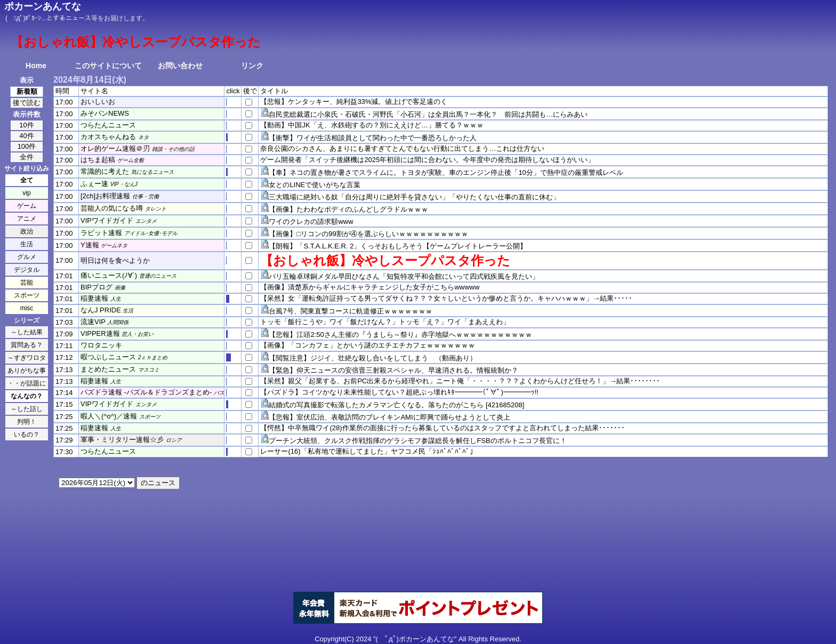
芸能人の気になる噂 (112, 208)
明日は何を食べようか (115, 260)
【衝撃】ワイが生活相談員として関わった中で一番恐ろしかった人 (373, 138)
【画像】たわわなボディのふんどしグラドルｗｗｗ (348, 209)
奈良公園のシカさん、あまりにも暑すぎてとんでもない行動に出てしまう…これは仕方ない (402, 148)
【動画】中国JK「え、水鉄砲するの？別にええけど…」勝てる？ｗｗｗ (372, 125)
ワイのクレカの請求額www (311, 222)
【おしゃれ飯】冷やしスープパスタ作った (385, 260)
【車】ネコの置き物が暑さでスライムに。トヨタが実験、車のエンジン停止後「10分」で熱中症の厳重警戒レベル (446, 172)
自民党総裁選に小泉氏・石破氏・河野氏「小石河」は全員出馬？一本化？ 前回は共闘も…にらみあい (428, 114)
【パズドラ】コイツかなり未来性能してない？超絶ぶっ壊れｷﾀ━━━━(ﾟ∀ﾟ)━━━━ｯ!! (399, 392)
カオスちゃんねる (108, 137)
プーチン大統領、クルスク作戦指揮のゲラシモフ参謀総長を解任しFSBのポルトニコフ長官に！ (417, 441)
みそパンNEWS (105, 113)
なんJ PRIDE (101, 310)
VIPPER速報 (100, 333)
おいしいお (98, 102)
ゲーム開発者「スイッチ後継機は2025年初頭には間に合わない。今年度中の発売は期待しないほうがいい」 (427, 160)
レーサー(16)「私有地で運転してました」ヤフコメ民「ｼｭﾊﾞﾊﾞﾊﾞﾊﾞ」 (368, 451)
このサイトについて (108, 66)
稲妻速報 (94, 298)
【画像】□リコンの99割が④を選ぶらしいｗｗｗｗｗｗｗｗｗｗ (368, 234)
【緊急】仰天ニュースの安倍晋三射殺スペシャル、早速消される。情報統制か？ (393, 370)
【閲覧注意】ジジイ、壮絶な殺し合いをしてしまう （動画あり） (373, 358)
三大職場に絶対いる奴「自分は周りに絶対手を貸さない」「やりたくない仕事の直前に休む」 (414, 197)
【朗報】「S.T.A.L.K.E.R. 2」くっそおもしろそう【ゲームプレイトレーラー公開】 (398, 246)
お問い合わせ (180, 66)
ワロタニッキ (101, 345)
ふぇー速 (94, 184)
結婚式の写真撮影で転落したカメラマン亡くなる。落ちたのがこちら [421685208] (396, 405)
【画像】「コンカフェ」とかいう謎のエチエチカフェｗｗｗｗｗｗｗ (368, 345)
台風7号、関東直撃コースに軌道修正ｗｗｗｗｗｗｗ (350, 311)
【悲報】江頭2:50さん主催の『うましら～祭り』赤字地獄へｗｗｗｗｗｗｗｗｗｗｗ (400, 335)
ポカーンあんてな (43, 6)
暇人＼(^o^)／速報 (109, 416)
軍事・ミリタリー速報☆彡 (122, 440)
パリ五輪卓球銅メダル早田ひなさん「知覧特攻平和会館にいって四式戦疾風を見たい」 (404, 276)
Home (36, 66)
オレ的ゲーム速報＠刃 (115, 148)
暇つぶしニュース (108, 357)
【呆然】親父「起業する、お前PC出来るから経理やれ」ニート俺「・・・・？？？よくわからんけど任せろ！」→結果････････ (460, 381)
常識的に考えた (105, 171)
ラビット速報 (101, 233)
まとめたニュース (108, 369)
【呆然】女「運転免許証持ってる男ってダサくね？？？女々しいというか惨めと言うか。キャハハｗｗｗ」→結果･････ (446, 298)
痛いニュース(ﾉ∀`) (109, 275)
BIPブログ (97, 287)
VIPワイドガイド (107, 220)
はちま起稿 (98, 160)
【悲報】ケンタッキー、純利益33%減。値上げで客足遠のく (354, 102)
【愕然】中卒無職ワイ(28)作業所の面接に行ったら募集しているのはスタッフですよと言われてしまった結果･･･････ (442, 428)
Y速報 (90, 245)
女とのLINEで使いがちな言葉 (315, 185)
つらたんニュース (108, 125)
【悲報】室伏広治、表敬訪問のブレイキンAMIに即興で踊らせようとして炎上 (389, 417)
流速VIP (93, 322)
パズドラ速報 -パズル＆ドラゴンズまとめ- (146, 392)
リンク (252, 66)
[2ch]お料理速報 (105, 196)
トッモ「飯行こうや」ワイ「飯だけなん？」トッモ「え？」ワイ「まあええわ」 (385, 322)
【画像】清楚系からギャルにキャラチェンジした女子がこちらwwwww (370, 287)
